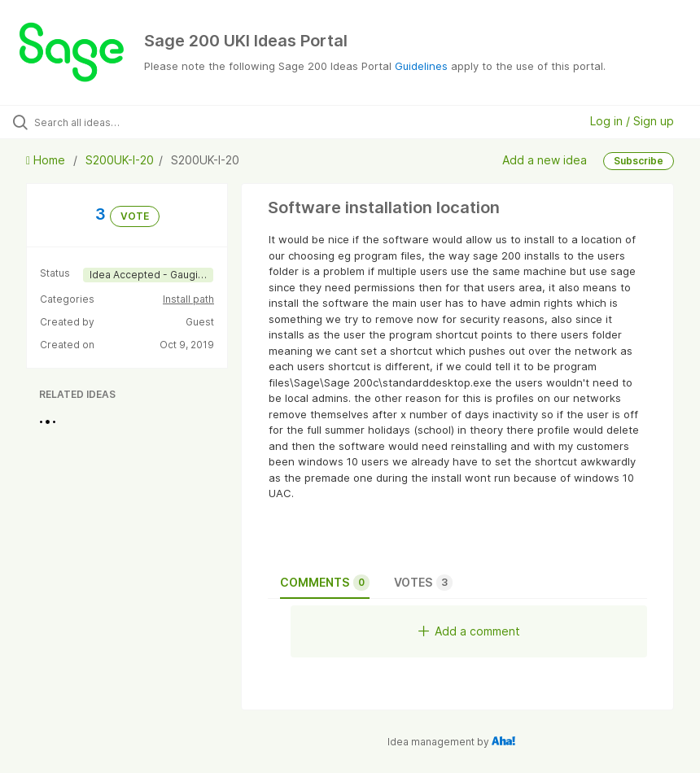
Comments (325, 583)
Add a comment (469, 631)
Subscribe (639, 161)
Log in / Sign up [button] (632, 121)
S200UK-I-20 (120, 160)
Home (47, 160)
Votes (423, 583)
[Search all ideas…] (110, 122)
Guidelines (421, 66)
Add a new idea (545, 159)
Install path (188, 299)
